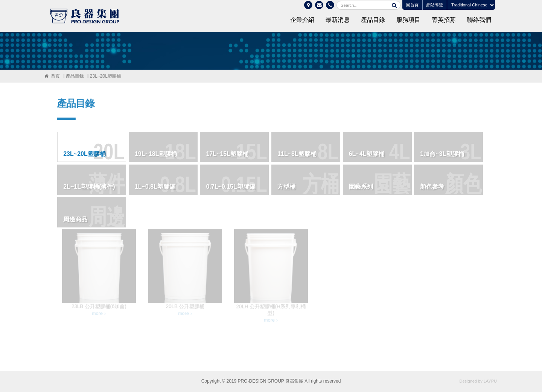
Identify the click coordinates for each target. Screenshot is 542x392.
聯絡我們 (479, 20)
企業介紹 (302, 20)
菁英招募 (444, 20)
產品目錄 (373, 20)
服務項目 (408, 20)
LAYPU (490, 381)
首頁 (55, 76)
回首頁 (412, 5)
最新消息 (338, 20)
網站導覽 (435, 5)
